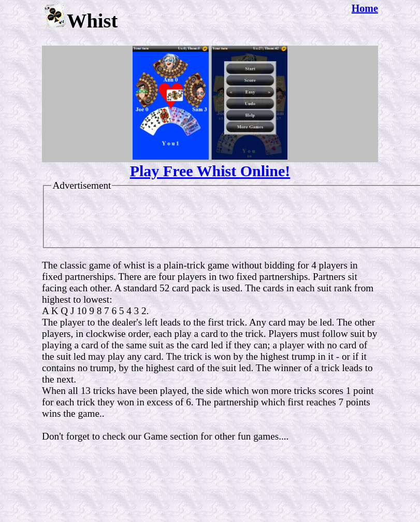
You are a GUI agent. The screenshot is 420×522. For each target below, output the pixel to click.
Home (365, 8)
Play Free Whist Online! (210, 171)
